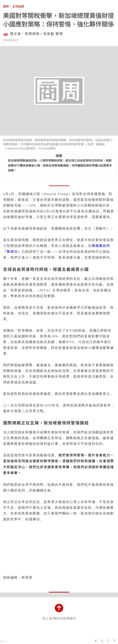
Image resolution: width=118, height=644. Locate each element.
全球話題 (18, 6)
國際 (6, 6)
